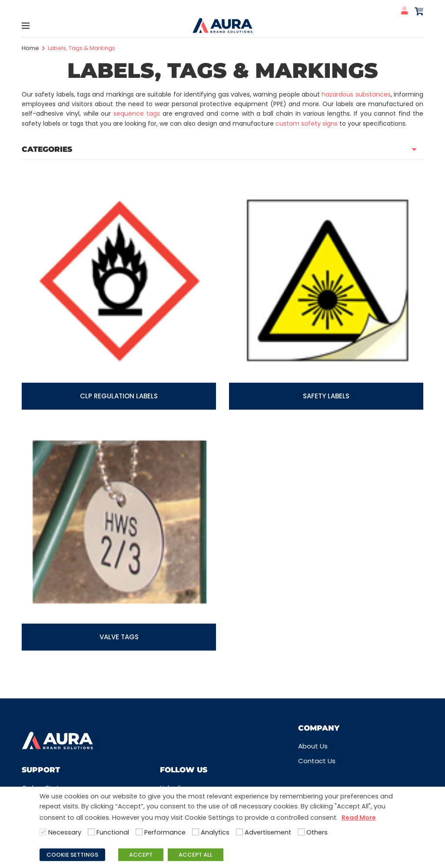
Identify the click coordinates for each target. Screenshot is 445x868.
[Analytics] (196, 832)
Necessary (65, 832)
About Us (313, 746)
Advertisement (268, 832)
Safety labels (326, 396)
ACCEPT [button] (141, 855)
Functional (113, 832)
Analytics (215, 832)
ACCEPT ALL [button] (196, 855)
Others (317, 832)
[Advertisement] (239, 832)
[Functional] (91, 832)
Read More (359, 818)
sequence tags (137, 114)
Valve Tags (119, 637)
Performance (165, 832)
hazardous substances (356, 94)
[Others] (301, 832)
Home (30, 48)
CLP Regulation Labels (119, 396)
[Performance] (139, 832)
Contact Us (317, 761)
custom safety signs (307, 124)
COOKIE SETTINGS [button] (72, 855)
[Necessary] (43, 832)
